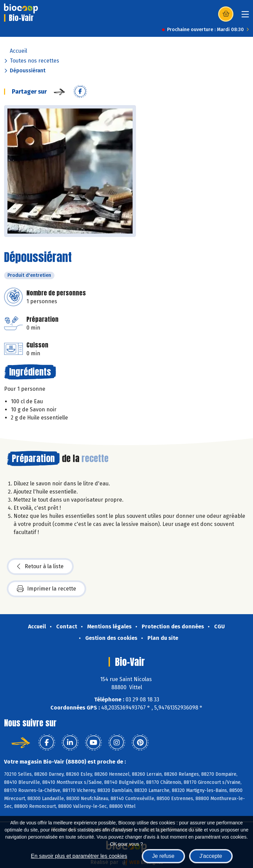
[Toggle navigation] (245, 16)
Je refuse (163, 856)
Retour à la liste (40, 566)
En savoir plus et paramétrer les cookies (79, 856)
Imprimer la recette (47, 589)
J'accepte (211, 856)
